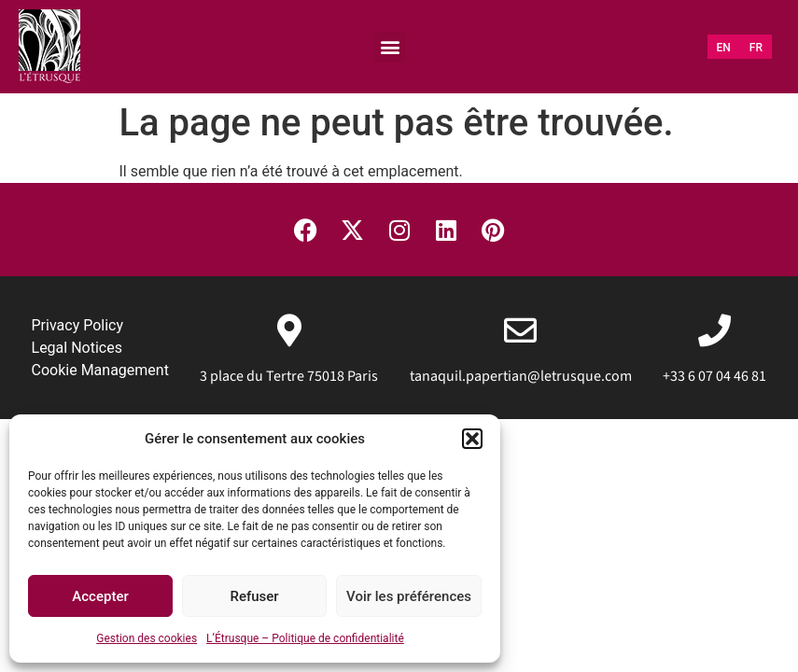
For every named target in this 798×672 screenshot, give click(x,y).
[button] (472, 439)
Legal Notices (77, 348)
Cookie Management (100, 370)
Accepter (100, 596)
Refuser (254, 596)
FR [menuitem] (756, 48)
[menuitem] (724, 48)
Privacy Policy (78, 325)
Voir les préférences (409, 596)
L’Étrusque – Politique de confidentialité (305, 638)
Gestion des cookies (147, 638)
